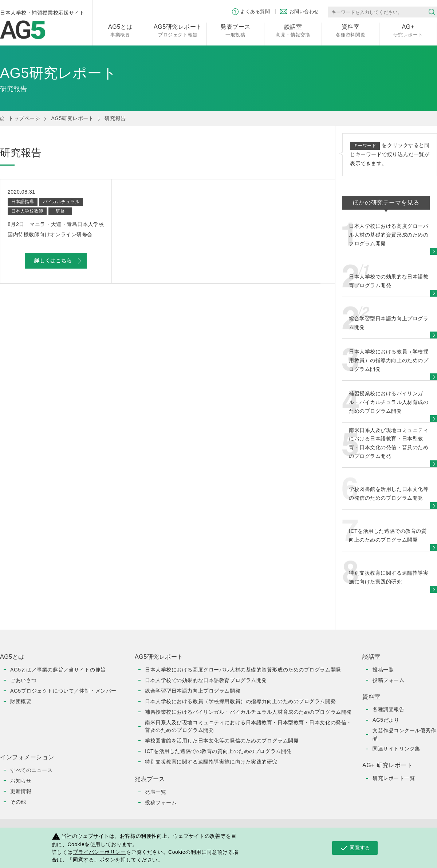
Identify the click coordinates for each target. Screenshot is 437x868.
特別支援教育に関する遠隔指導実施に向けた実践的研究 (211, 762)
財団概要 (21, 701)
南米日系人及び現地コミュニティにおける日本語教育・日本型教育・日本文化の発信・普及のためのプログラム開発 (248, 726)
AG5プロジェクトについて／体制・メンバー (63, 691)
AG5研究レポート (72, 118)
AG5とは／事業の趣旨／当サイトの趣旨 (58, 670)
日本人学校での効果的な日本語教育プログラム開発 (206, 680)
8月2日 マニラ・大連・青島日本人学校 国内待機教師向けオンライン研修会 (56, 229)
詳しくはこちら (53, 261)
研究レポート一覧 (394, 778)
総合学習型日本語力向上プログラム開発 (193, 691)
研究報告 (115, 118)
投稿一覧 (383, 670)
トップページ (24, 118)
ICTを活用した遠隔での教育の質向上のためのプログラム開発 (218, 751)
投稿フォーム (161, 802)
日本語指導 (23, 202)
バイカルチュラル (61, 202)
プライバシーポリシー (99, 852)
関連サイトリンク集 (396, 749)
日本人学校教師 (27, 211)
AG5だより (386, 720)
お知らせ (21, 781)
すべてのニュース (31, 770)
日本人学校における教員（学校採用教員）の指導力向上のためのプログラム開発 (240, 701)
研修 (60, 211)
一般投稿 (235, 30)
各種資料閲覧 (351, 30)
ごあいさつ (23, 680)
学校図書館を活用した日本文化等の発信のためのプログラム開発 (222, 741)
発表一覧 (155, 792)
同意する (355, 848)
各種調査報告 (388, 709)
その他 (18, 802)
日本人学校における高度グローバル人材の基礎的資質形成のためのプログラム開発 (243, 670)
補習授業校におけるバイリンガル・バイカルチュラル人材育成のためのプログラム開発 (248, 712)
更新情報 (21, 791)
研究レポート (408, 30)
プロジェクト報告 (178, 30)
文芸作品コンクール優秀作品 (404, 734)
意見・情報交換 (293, 30)
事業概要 (120, 30)
